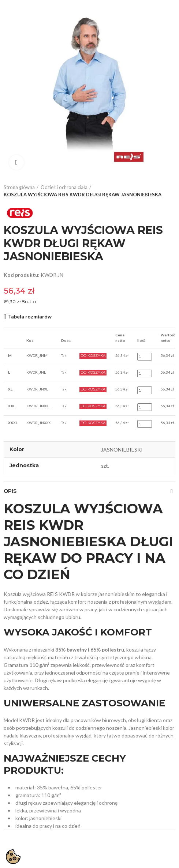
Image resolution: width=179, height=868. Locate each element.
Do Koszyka (93, 356)
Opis (10, 491)
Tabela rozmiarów (30, 316)
